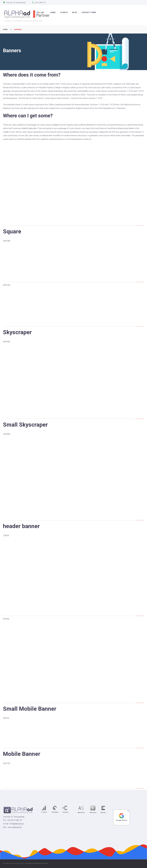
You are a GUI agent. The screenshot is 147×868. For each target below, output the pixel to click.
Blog (75, 13)
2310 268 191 (40, 3)
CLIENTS (64, 13)
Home (5, 29)
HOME (53, 13)
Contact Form (89, 13)
